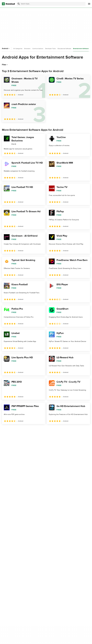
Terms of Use (69, 570)
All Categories (18, 49)
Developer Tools (50, 49)
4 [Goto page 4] (23, 429)
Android (6, 48)
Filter (5, 65)
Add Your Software (40, 570)
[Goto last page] (86, 429)
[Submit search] (19, 4)
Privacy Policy (69, 566)
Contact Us (38, 574)
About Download (40, 566)
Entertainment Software (81, 49)
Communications (38, 49)
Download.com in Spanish (43, 578)
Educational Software (64, 49)
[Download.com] (8, 4)
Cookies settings (70, 585)
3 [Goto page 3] (17, 429)
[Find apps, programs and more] (51, 4)
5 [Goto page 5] (29, 429)
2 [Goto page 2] (11, 429)
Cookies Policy (70, 574)
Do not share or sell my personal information (73, 579)
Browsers (27, 49)
